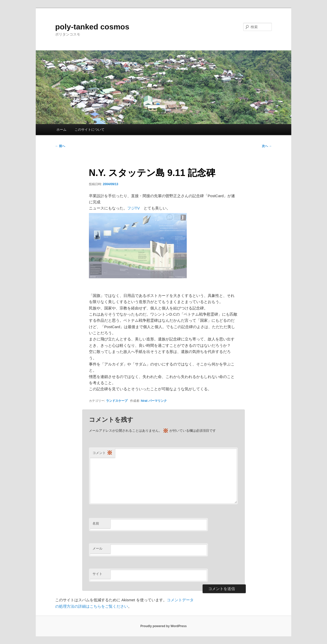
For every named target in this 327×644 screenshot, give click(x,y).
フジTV (133, 208)
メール (97, 548)
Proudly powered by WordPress (163, 626)
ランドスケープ (117, 401)
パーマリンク (158, 401)
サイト (97, 574)
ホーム (61, 130)
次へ (267, 146)
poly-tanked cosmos (92, 27)
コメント (102, 453)
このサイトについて (90, 130)
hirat (144, 401)
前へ (60, 146)
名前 (96, 523)
